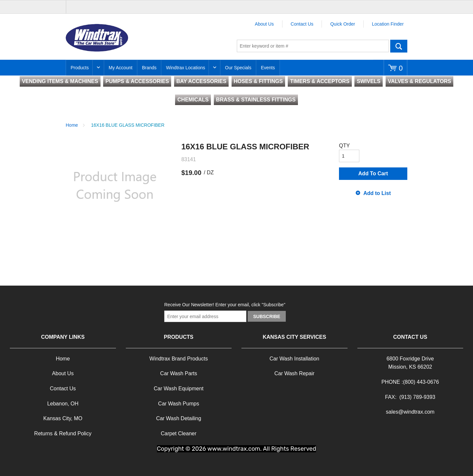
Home (72, 125)
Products (80, 68)
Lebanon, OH (63, 404)
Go (399, 46)
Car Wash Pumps (179, 404)
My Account (121, 68)
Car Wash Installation (294, 359)
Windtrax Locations (185, 68)
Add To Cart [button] (373, 173)
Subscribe (267, 316)
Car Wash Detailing (179, 418)
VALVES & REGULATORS (420, 81)
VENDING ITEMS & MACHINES (60, 81)
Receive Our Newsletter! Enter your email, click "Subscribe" (225, 305)
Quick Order (342, 24)
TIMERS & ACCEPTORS (320, 81)
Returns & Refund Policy (63, 433)
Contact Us (302, 24)
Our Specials (238, 68)
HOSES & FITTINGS (258, 81)
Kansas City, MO (63, 418)
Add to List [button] (377, 193)
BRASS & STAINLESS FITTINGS (256, 100)
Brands (149, 68)
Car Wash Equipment (179, 389)
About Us (264, 24)
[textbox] (313, 46)
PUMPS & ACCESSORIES (137, 81)
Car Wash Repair (294, 373)
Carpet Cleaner (179, 433)
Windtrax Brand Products (179, 359)
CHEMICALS (193, 100)
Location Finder (388, 24)
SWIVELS (369, 81)
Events (268, 68)
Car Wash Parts (179, 373)
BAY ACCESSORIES (201, 81)
